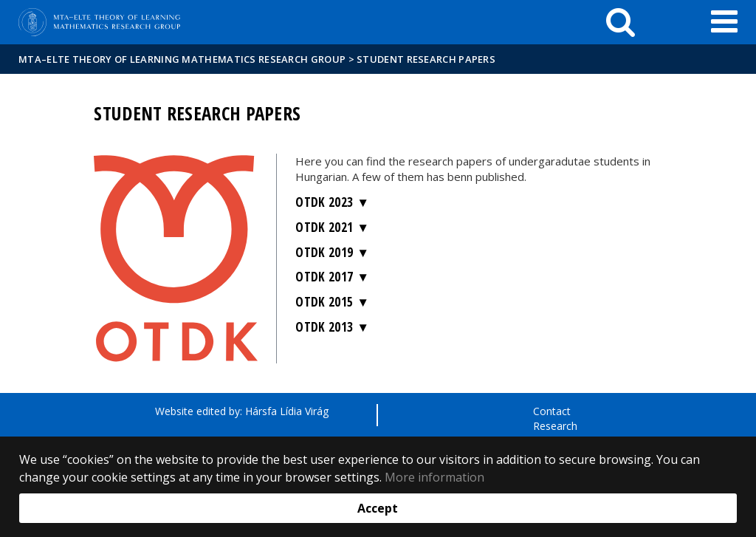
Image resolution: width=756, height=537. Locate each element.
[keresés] (621, 22)
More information (434, 477)
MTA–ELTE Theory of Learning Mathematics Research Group (182, 59)
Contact (552, 411)
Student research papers (426, 59)
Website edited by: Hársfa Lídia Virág (242, 411)
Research (555, 426)
